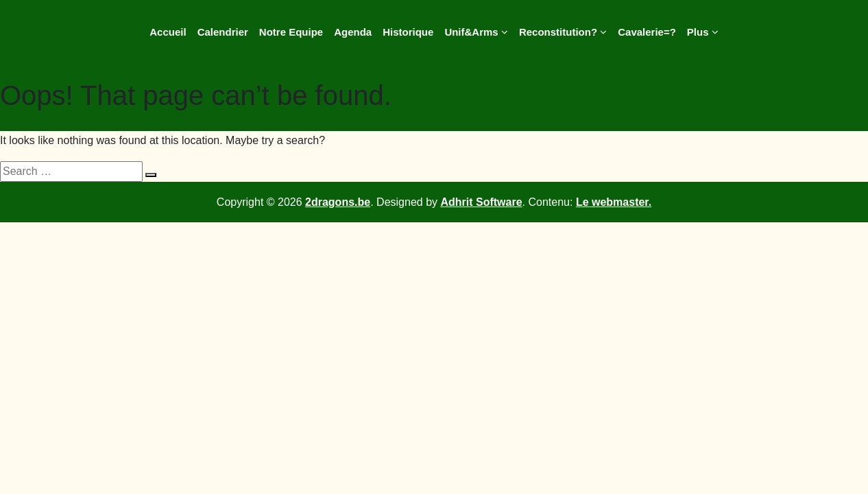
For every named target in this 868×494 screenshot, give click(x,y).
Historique (408, 32)
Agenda (353, 32)
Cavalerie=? (647, 32)
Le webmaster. (614, 202)
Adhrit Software (481, 202)
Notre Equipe (291, 32)
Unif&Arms (476, 32)
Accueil (168, 32)
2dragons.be (338, 202)
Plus (703, 32)
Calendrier (223, 32)
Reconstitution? (563, 32)
